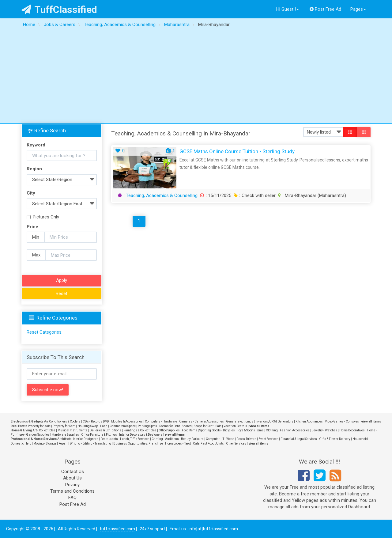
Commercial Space (123, 426)
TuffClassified (59, 9)
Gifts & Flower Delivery (335, 439)
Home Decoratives (352, 430)
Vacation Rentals (235, 426)
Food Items (190, 430)
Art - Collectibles (44, 430)
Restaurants (109, 439)
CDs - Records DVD (96, 421)
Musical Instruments (72, 430)
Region (34, 169)
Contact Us (73, 472)
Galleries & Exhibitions (105, 430)
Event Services (268, 439)
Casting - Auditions (165, 439)
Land (104, 426)
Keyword (36, 145)
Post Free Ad (326, 9)
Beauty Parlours (192, 439)
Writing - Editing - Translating (90, 443)
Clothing (272, 430)
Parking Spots (147, 426)
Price (32, 227)
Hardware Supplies (65, 435)
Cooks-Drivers (246, 439)
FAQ (72, 498)
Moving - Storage (45, 443)
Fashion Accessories (295, 430)
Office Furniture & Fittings (99, 435)
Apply (62, 280)
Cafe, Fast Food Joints (208, 443)
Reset (62, 294)
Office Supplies (169, 430)
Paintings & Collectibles (140, 430)
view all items (371, 421)
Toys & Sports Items (250, 430)
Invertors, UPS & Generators (274, 421)
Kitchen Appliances (309, 421)
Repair (63, 443)
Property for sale (39, 426)
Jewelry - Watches (324, 430)
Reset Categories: (45, 332)
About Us (72, 478)
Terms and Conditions (72, 491)
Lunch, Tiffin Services (135, 439)
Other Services (236, 443)
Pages (358, 9)
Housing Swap (88, 426)
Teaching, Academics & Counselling (162, 195)
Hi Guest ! (288, 9)
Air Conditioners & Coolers (62, 421)
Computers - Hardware (161, 421)
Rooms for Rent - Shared (175, 426)
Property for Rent (64, 426)
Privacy (72, 485)
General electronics (240, 421)
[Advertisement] (196, 77)
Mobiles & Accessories (127, 421)
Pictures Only (43, 217)
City (31, 193)
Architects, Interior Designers (78, 439)
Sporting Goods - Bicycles (217, 430)
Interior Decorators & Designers (141, 435)
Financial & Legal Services (299, 439)
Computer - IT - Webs (220, 439)
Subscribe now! (48, 390)
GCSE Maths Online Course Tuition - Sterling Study (237, 151)
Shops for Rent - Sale (208, 426)
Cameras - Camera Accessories (202, 421)
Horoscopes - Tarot (178, 443)
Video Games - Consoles (342, 421)
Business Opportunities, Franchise (138, 443)
